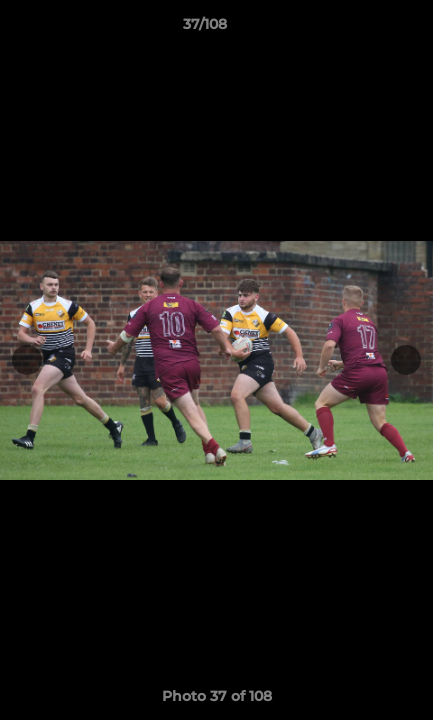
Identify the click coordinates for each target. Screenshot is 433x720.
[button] (361, 29)
